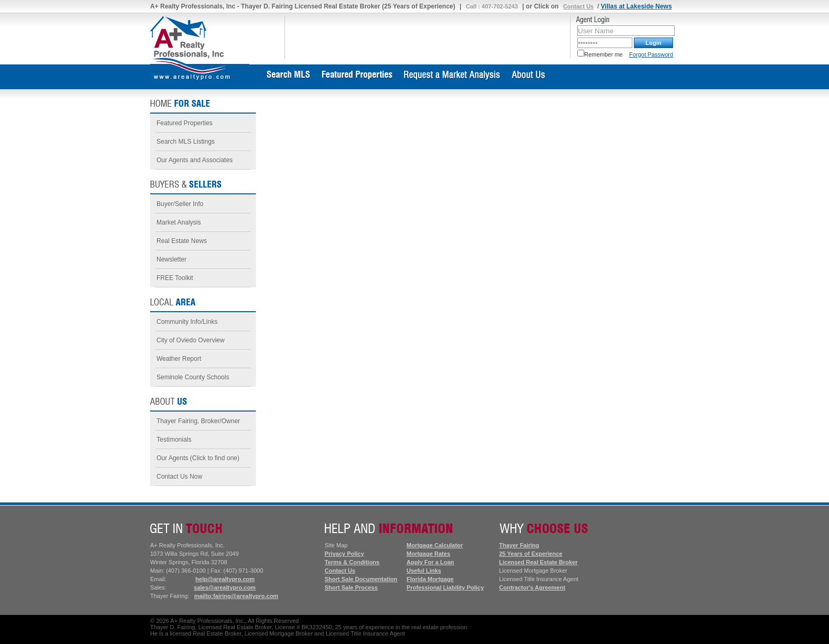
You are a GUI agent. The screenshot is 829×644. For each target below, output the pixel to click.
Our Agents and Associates (195, 160)
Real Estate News (182, 241)
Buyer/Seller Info (180, 204)
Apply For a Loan (430, 562)
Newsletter (172, 259)
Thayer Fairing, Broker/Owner (198, 421)
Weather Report (179, 359)
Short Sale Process (351, 587)
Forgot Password (651, 54)
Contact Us (578, 6)
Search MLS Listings (186, 142)
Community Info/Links (187, 322)
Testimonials (174, 440)
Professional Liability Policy (445, 587)
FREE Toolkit (175, 278)
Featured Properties (185, 123)
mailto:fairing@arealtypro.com (236, 596)
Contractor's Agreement (532, 587)
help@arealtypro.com (225, 579)
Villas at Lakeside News (636, 6)
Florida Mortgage (430, 579)
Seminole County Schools (193, 377)
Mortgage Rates (429, 554)
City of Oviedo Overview (191, 340)
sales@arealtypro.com (225, 587)
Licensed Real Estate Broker (538, 562)
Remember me (600, 54)
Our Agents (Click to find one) (198, 458)
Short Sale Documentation (361, 579)
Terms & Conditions (352, 562)
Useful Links (424, 571)
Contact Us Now (179, 477)
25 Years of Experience (531, 554)
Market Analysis (179, 222)
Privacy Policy (344, 554)
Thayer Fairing (519, 545)
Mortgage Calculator (435, 545)
